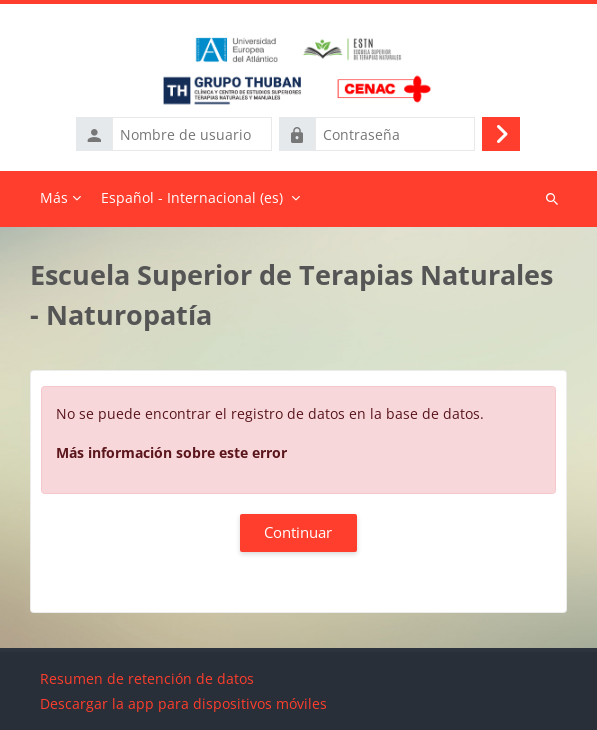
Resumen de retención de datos (147, 678)
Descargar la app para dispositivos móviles (183, 703)
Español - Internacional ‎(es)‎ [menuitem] (192, 197)
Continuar (298, 532)
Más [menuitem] (54, 197)
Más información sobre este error (171, 452)
